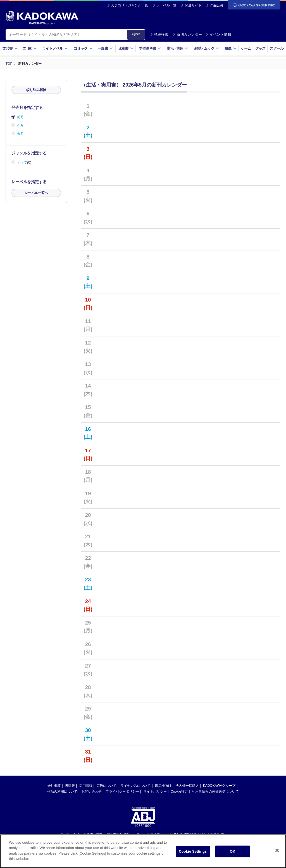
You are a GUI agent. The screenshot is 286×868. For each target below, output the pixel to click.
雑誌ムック (207, 48)
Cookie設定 (179, 792)
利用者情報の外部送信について (215, 792)
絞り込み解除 (36, 90)
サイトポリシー (155, 792)
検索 (136, 34)
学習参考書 (150, 48)
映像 (231, 48)
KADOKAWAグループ (219, 786)
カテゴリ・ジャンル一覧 (130, 5)
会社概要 (54, 786)
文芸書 (10, 48)
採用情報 (86, 786)
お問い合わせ (92, 792)
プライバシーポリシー (122, 792)
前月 (20, 117)
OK (233, 852)
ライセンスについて (135, 786)
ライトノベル (55, 48)
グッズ (260, 48)
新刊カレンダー (187, 34)
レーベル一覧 (166, 5)
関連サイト (193, 5)
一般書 (105, 48)
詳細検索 (159, 34)
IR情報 (70, 786)
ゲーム (246, 48)
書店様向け (163, 786)
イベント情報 (218, 34)
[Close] (277, 851)
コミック (83, 48)
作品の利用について (62, 792)
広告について (106, 786)
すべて (22, 162)
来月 (20, 134)
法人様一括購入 (187, 786)
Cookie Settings (193, 852)
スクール (277, 48)
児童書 (126, 48)
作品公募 (217, 5)
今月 (20, 125)
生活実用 (177, 48)
